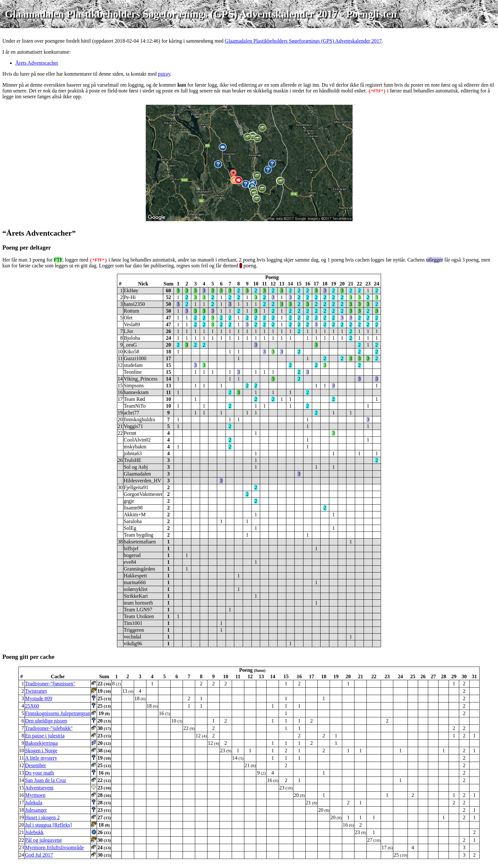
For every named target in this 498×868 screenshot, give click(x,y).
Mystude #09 (39, 698)
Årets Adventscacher (37, 63)
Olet (128, 318)
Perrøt (130, 433)
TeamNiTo (135, 406)
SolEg (130, 528)
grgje (129, 501)
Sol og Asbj (136, 467)
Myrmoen (35, 795)
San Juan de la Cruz (46, 780)
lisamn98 (133, 508)
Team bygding (139, 535)
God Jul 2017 (39, 855)
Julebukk (35, 832)
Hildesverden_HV (143, 481)
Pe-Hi (130, 297)
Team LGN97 (138, 610)
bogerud (132, 555)
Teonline (133, 372)
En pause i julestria (45, 736)
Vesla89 (132, 324)
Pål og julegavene (44, 840)
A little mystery (41, 758)
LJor (128, 331)
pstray (164, 74)
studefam (133, 365)
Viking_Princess (141, 379)
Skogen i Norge (41, 750)
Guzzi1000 (135, 358)
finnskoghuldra (139, 419)
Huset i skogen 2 (42, 817)
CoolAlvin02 (137, 440)
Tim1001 (133, 623)
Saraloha (133, 521)
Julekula (34, 803)
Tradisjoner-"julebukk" (49, 728)
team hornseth (138, 603)
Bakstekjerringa (42, 743)
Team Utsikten (139, 616)
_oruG (130, 345)
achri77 (132, 413)
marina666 (135, 582)
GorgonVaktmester (143, 494)
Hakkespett (135, 576)
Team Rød (134, 399)
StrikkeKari (136, 596)
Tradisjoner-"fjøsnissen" (50, 684)
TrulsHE (133, 460)
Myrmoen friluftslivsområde (55, 847)
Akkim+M (135, 514)
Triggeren (134, 630)
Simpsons (134, 386)
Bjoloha (132, 338)
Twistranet (36, 691)
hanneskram (136, 392)
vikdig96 (133, 643)
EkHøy (131, 290)
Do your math (40, 773)
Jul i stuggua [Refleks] (48, 825)
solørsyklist (136, 589)
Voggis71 (133, 426)
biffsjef (131, 548)
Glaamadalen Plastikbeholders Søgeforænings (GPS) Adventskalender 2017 (303, 41)
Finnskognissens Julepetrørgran (58, 713)
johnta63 (133, 453)
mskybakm (135, 447)
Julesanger (36, 810)
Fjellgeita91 (136, 487)
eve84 (130, 562)
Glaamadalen (137, 474)
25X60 (32, 706)
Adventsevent (39, 788)
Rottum (132, 311)
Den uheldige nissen (46, 721)
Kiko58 (132, 352)
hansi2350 (134, 304)
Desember (36, 765)
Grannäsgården (139, 569)
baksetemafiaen (140, 542)
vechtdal (132, 637)
